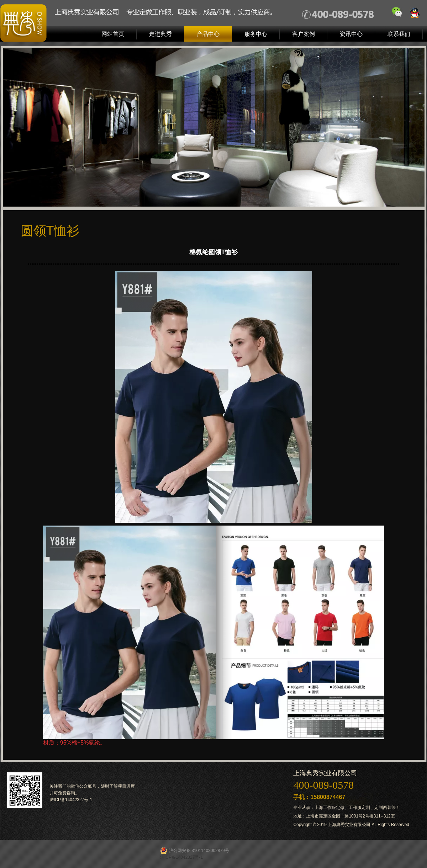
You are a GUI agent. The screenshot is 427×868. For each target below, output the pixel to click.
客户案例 (304, 34)
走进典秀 (160, 34)
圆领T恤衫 (50, 231)
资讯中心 (351, 34)
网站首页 (113, 34)
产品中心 (208, 34)
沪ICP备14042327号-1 (71, 800)
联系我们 (399, 34)
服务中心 (256, 34)
